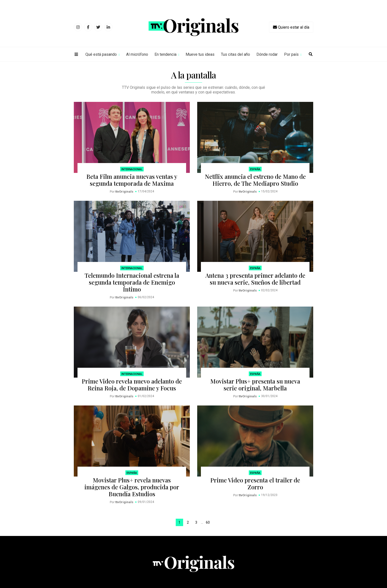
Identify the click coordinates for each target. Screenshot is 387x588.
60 (208, 522)
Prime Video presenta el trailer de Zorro (255, 483)
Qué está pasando (101, 54)
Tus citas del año (235, 54)
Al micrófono (137, 54)
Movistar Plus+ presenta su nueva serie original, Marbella (255, 385)
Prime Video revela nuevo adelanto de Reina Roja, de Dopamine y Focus (132, 385)
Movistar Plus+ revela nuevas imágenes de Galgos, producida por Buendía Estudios (132, 487)
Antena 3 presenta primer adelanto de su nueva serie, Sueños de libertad (255, 279)
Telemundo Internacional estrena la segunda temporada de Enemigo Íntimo (132, 282)
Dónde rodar (267, 54)
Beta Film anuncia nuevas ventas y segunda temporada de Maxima (132, 180)
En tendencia (165, 54)
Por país (291, 54)
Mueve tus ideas (200, 54)
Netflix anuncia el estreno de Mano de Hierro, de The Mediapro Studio (255, 180)
